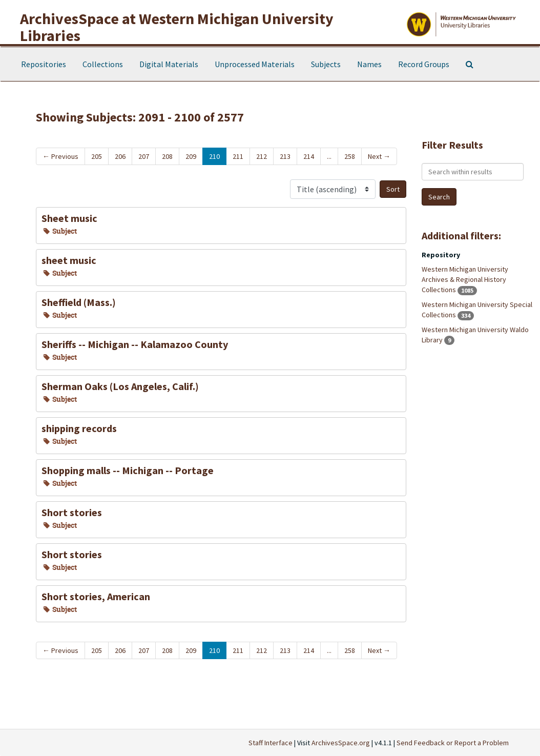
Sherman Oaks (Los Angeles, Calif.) (120, 386)
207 (144, 156)
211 (238, 156)
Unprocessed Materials (255, 64)
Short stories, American (96, 596)
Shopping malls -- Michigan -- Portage (128, 470)
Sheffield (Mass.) (79, 302)
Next (379, 156)
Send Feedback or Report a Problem (453, 743)
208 (167, 156)
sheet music (69, 260)
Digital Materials (169, 64)
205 (97, 156)
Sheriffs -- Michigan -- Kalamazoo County (135, 344)
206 (120, 156)
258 (350, 156)
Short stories (72, 512)
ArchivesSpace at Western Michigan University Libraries (177, 27)
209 (191, 156)
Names (369, 64)
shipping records (79, 428)
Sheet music (69, 218)
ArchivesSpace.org (341, 743)
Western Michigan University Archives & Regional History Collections (465, 279)
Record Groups (424, 64)
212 (262, 156)
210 (214, 156)
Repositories (44, 64)
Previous (60, 156)
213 (285, 156)
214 (309, 156)
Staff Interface (271, 743)
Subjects (326, 64)
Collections (103, 64)
